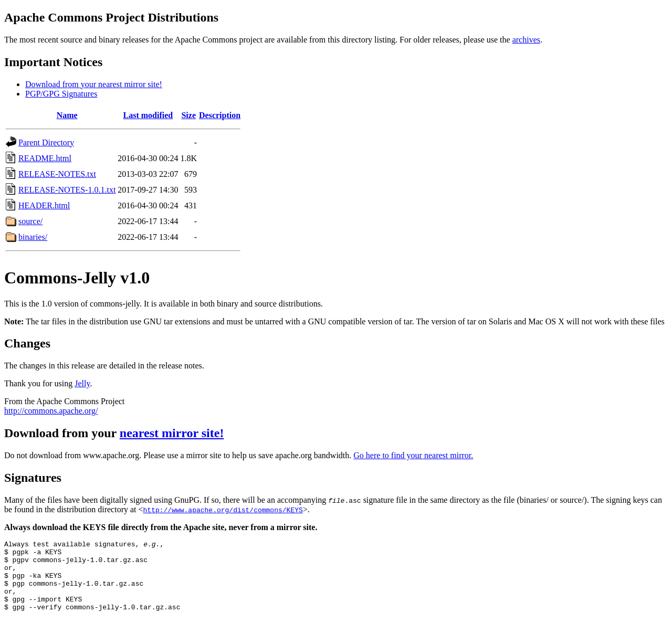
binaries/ (33, 237)
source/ (30, 221)
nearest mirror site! (172, 433)
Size (188, 115)
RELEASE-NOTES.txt (57, 174)
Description (220, 115)
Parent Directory (46, 142)
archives (526, 40)
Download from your (62, 433)
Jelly (82, 383)
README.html (45, 158)
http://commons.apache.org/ (51, 411)
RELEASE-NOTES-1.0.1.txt (67, 190)
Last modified (148, 115)
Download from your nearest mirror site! (94, 84)
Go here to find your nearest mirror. (413, 455)
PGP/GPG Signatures (61, 94)
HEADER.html (44, 205)
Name (67, 115)
